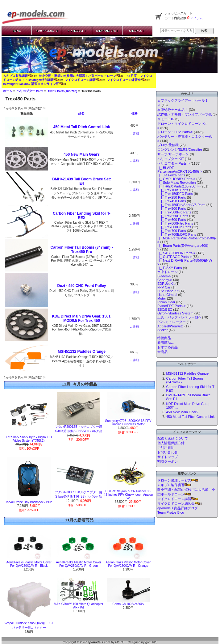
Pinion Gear (166, 302)
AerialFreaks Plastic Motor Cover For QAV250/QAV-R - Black (29, 564)
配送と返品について (173, 438)
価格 (135, 114)
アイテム (196, 18)
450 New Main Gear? (82, 154)
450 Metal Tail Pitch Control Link (82, 127)
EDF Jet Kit (166, 284)
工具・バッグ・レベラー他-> (179, 317)
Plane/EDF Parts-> (172, 306)
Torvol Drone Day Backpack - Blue (29, 502)
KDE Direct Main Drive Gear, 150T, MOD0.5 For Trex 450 (82, 318)
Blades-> (164, 276)
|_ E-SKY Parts (170, 268)
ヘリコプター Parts (30, 91)
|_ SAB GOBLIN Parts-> (176, 253)
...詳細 (134, 133)
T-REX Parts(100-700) (63, 91)
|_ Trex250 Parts (172, 197)
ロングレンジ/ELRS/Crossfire (180, 149)
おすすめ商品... (169, 347)
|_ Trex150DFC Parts (175, 194)
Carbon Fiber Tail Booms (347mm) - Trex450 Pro (82, 250)
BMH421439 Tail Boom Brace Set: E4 (82, 181)
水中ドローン (168, 272)
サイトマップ (168, 457)
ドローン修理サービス (178, 480)
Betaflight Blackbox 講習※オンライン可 (34, 84)
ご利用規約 (166, 448)
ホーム (8, 91)
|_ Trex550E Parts (173, 216)
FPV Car (164, 287)
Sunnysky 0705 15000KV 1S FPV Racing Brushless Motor (128, 423)
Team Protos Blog (171, 512)
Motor (162, 298)
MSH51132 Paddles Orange (82, 351)
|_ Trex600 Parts (172, 220)
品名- (82, 114)
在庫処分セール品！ (173, 110)
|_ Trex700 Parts (172, 231)
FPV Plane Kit (168, 291)
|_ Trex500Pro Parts (174, 212)
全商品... (164, 352)
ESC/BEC (165, 309)
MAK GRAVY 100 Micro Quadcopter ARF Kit (78, 606)
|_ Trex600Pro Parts (174, 227)
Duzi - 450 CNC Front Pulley (81, 286)
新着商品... (166, 343)
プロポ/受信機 (168, 145)
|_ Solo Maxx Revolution (177, 183)
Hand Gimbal (167, 295)
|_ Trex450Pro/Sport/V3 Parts (181, 205)
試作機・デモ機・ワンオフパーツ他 (185, 114)
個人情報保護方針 (171, 443)
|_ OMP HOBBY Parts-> (176, 179)
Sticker (163, 330)
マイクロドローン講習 (84, 80)
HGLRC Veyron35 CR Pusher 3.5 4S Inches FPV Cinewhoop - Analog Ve (128, 495)
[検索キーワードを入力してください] (177, 31)
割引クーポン (168, 461)
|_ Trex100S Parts (173, 190)
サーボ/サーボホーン (173, 154)
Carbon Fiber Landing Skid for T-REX (82, 216)
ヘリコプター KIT (171, 159)
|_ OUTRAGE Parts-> (174, 257)
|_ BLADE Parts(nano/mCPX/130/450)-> (180, 170)
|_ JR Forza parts (171, 175)
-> (174, 163)
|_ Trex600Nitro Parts (175, 223)
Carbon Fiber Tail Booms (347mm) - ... (185, 380)
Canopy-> (165, 280)
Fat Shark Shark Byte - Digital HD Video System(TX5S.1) (29, 439)
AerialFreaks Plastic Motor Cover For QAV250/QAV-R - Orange (128, 564)
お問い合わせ (168, 452)
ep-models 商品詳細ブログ (178, 508)
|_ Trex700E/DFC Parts (177, 234)
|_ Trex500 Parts (172, 208)
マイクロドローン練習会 (127, 80)
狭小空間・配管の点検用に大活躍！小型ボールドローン (81, 76)
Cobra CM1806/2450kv (128, 604)
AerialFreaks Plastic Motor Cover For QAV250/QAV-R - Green (78, 564)
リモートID (166, 119)
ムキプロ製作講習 (19, 76)
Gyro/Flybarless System (175, 313)
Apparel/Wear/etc (170, 326)
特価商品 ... (166, 338)
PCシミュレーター (172, 322)
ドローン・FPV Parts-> (175, 132)
